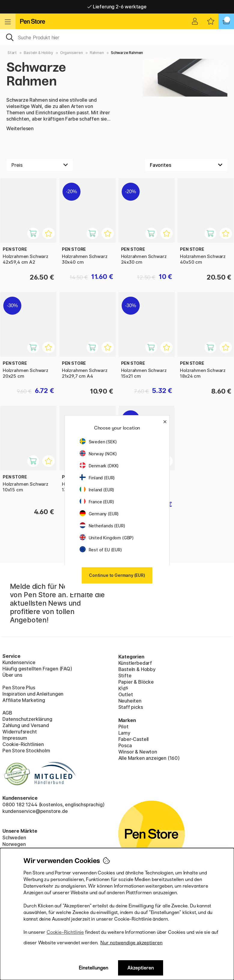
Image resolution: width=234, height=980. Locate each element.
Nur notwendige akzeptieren (131, 943)
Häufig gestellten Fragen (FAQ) (37, 669)
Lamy (124, 733)
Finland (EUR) (97, 478)
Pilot (123, 727)
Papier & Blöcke (136, 682)
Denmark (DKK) (99, 466)
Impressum (15, 738)
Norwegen (14, 844)
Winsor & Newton (138, 752)
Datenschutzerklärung (27, 719)
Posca (125, 745)
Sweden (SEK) (98, 442)
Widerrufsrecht (20, 732)
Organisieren (71, 53)
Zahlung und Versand (26, 725)
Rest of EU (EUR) (101, 550)
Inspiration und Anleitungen (33, 694)
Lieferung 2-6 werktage (117, 7)
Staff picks (131, 707)
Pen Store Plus (19, 688)
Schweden (14, 838)
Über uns (12, 675)
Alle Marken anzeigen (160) (149, 758)
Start (12, 53)
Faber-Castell (134, 739)
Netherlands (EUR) (102, 526)
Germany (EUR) (99, 514)
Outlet (126, 694)
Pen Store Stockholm (26, 751)
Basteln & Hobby (38, 53)
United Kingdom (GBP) (107, 538)
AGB (7, 713)
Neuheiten (130, 701)
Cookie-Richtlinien (23, 744)
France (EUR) (97, 502)
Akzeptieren (141, 968)
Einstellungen (93, 968)
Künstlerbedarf (135, 663)
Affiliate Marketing (24, 700)
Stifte (125, 676)
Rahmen (97, 53)
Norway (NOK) (98, 454)
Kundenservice (19, 662)
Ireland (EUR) (97, 490)
